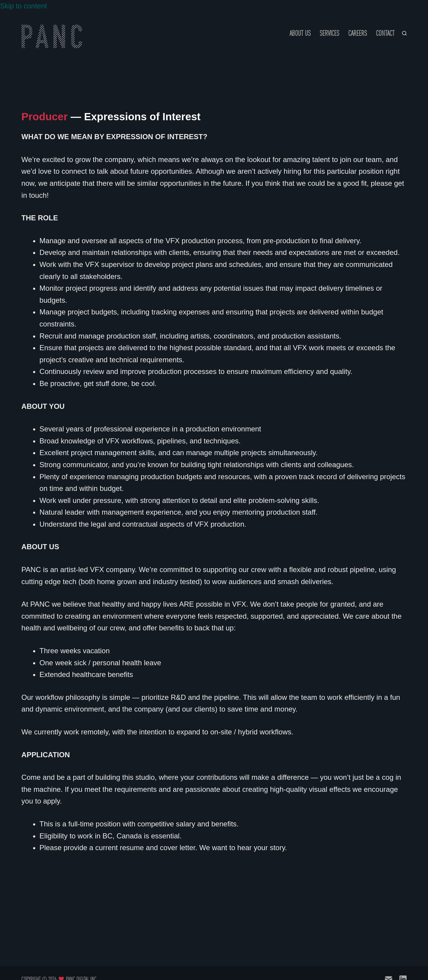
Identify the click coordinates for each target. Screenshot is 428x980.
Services (329, 33)
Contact (385, 33)
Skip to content (24, 6)
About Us (300, 33)
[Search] (404, 33)
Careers (358, 33)
